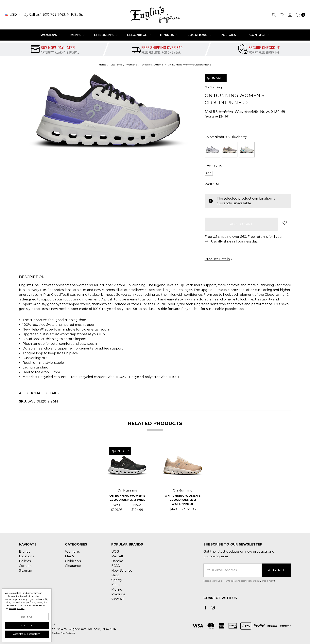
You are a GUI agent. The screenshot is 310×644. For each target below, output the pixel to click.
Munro (117, 590)
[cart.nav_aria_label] (300, 15)
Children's (106, 35)
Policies (230, 35)
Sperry (117, 580)
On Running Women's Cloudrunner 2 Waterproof (183, 500)
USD (12, 15)
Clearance (139, 35)
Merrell (117, 556)
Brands (169, 35)
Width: (212, 184)
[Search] (274, 15)
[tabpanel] (127, 479)
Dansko (117, 561)
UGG (115, 552)
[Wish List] (282, 15)
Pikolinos (118, 594)
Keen (115, 585)
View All (118, 599)
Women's (51, 35)
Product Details (218, 259)
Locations (199, 35)
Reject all (27, 625)
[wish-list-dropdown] (285, 223)
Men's (77, 35)
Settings (27, 617)
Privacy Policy (17, 608)
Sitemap (26, 571)
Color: (226, 137)
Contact (260, 35)
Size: (213, 166)
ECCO (116, 566)
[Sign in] (290, 15)
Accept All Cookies (27, 634)
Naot (115, 575)
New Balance (122, 571)
